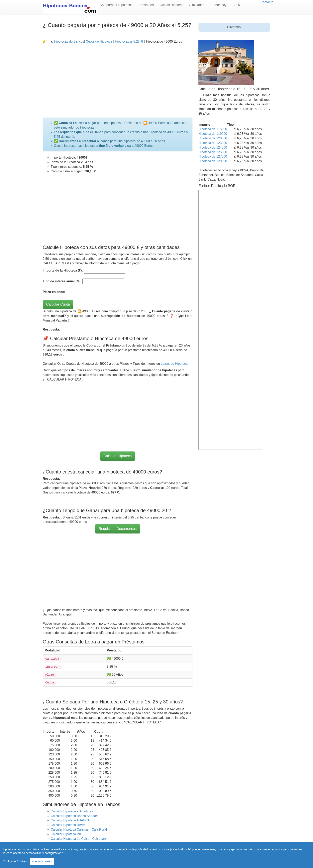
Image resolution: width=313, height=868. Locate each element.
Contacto (267, 2)
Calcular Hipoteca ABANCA (70, 820)
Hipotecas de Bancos (69, 41)
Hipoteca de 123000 (213, 143)
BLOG (237, 5)
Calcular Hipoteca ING (67, 834)
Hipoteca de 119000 (213, 134)
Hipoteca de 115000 (213, 129)
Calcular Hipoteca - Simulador (72, 811)
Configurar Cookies (15, 861)
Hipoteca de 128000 (213, 161)
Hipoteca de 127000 (213, 156)
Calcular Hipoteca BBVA (68, 825)
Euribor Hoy (218, 5)
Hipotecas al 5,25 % (129, 41)
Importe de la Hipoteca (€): (63, 270)
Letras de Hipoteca (175, 364)
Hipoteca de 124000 (213, 147)
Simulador (196, 5)
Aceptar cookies (42, 861)
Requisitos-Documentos (117, 529)
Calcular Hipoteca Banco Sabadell (75, 816)
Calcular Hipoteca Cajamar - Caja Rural (79, 830)
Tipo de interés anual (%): (62, 281)
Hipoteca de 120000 (213, 138)
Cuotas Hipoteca (171, 5)
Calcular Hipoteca (118, 456)
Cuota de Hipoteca (99, 41)
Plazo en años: (54, 292)
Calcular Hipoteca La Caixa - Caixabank (79, 839)
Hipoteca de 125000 (213, 152)
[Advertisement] (118, 80)
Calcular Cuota (58, 304)
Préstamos (146, 5)
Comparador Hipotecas (116, 5)
